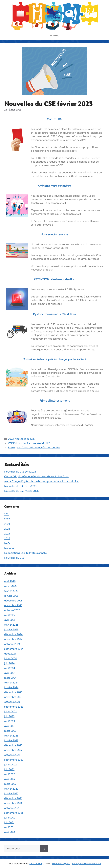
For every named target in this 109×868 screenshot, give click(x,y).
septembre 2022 (14, 760)
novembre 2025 (13, 605)
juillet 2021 (10, 818)
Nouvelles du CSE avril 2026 (20, 472)
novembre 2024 (13, 639)
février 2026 (11, 591)
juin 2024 (9, 663)
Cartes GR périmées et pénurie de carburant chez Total (36, 476)
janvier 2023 (11, 740)
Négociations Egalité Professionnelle (25, 553)
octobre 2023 (12, 702)
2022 (7, 519)
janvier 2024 (11, 687)
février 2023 (11, 736)
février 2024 (11, 683)
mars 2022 (10, 784)
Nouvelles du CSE (25, 439)
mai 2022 (10, 774)
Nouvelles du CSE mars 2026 (21, 486)
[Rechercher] (44, 849)
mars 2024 (10, 678)
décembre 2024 (13, 634)
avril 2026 (10, 581)
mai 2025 (10, 615)
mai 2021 (9, 827)
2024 (7, 529)
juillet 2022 (10, 765)
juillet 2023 (10, 712)
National (9, 548)
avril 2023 (10, 726)
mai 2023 (10, 721)
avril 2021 (10, 832)
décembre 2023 (13, 692)
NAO (7, 543)
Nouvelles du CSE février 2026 (21, 491)
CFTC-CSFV (36, 864)
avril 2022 (10, 779)
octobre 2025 (12, 610)
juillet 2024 (11, 658)
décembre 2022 (13, 745)
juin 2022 (9, 769)
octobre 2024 (12, 644)
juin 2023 (9, 716)
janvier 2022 (11, 794)
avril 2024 (10, 673)
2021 (7, 514)
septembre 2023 (14, 707)
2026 (7, 538)
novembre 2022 (13, 750)
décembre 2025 (13, 601)
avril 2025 (10, 620)
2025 (7, 534)
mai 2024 (10, 668)
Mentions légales (61, 864)
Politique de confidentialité (87, 864)
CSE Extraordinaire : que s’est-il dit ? (29, 443)
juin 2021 (9, 822)
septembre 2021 (13, 813)
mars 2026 (10, 586)
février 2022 (11, 789)
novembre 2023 (13, 697)
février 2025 (11, 625)
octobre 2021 (12, 808)
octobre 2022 (12, 755)
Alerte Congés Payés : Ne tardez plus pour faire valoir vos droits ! (42, 481)
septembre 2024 (14, 649)
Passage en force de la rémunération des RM (34, 448)
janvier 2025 (11, 630)
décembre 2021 (13, 798)
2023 (11, 439)
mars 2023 (10, 731)
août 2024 (10, 654)
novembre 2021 (13, 803)
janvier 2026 (11, 596)
